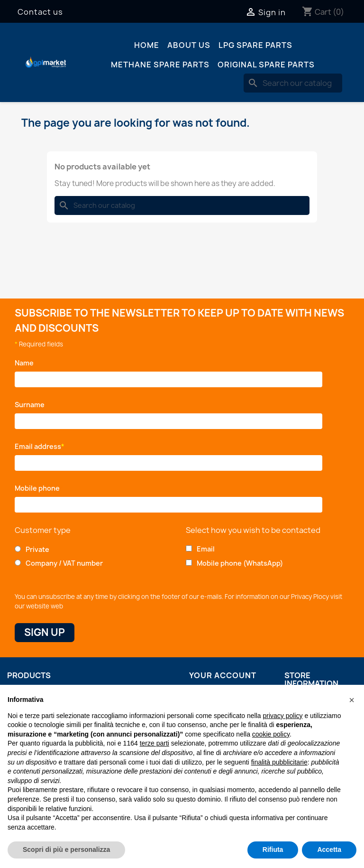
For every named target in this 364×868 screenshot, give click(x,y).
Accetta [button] (329, 849)
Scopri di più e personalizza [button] (66, 849)
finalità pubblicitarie (279, 762)
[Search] (293, 83)
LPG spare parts (255, 45)
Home (147, 45)
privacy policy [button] (283, 716)
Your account (223, 675)
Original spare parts (266, 65)
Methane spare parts (160, 65)
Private (37, 549)
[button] (352, 700)
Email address (40, 446)
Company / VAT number (64, 563)
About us (189, 45)
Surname (32, 405)
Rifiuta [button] (273, 849)
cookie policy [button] (271, 734)
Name (26, 363)
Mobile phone (39, 488)
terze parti (155, 743)
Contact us (40, 12)
